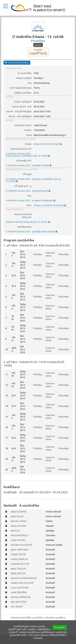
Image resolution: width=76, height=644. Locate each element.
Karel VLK (15, 531)
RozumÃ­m (60, 627)
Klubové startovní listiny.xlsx (23, 216)
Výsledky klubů (24, 227)
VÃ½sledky (64, 254)
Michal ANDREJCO (20, 535)
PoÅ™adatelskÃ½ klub (21, 88)
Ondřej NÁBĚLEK (19, 559)
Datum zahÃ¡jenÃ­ (23, 102)
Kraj (30, 83)
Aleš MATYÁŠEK (19, 602)
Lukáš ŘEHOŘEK (19, 592)
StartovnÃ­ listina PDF (21, 149)
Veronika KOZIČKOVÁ (21, 545)
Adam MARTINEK (19, 550)
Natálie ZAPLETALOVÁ (22, 583)
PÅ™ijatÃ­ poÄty (23, 186)
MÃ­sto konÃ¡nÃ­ (24, 78)
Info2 (29, 205)
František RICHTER (20, 564)
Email (29, 135)
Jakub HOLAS (17, 516)
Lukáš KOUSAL (18, 540)
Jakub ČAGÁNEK (19, 512)
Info (30, 196)
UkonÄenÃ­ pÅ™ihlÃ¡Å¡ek (19, 111)
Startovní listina (50, 254)
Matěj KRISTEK (18, 573)
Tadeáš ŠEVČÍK (18, 554)
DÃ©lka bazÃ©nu (23, 93)
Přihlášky (38, 254)
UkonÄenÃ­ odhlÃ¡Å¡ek (20, 116)
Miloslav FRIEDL (19, 521)
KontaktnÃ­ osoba (23, 125)
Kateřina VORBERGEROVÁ (24, 578)
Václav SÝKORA (18, 526)
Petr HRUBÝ (17, 607)
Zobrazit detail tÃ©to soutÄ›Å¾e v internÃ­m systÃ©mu (38, 618)
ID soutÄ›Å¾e (25, 73)
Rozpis (28, 144)
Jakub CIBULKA (18, 569)
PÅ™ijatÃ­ (27, 174)
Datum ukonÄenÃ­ (22, 107)
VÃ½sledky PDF (24, 161)
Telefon (28, 130)
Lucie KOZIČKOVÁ (20, 588)
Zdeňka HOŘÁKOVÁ (21, 597)
